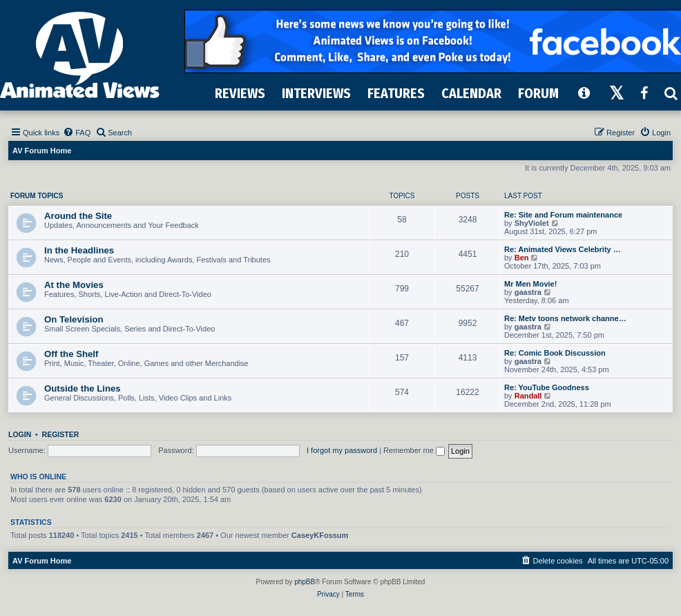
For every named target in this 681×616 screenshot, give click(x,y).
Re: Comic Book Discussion (555, 353)
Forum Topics (37, 196)
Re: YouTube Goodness (547, 387)
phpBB (305, 582)
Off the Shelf (71, 354)
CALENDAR (471, 93)
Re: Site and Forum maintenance (563, 215)
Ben (522, 258)
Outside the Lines (83, 388)
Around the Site (78, 216)
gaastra (528, 292)
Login (20, 434)
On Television (74, 319)
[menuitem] (77, 133)
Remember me (414, 450)
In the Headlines (79, 250)
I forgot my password (342, 450)
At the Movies (74, 285)
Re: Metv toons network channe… (565, 318)
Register (61, 434)
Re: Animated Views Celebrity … (563, 249)
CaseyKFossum (320, 535)
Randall (528, 396)
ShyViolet (532, 223)
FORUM (538, 93)
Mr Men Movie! (530, 284)
